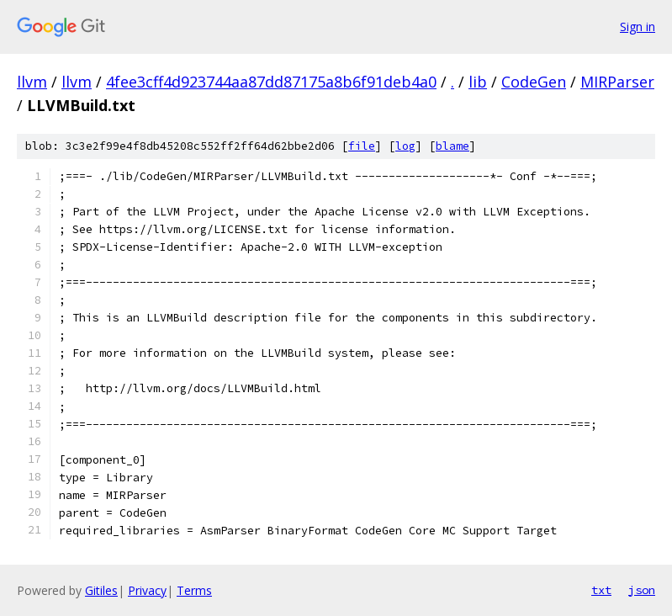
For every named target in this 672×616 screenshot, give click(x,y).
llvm (32, 82)
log (405, 146)
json (642, 590)
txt (601, 590)
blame (452, 146)
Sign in (638, 27)
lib (478, 82)
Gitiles (101, 590)
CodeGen (534, 82)
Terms (194, 590)
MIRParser (617, 82)
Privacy (147, 590)
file (362, 146)
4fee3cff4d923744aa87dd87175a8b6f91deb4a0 (271, 82)
